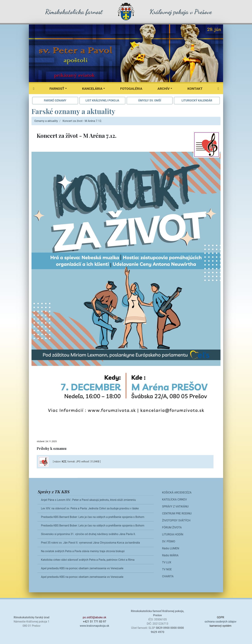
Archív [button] (164, 89)
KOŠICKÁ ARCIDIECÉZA (177, 493)
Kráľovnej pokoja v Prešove (181, 12)
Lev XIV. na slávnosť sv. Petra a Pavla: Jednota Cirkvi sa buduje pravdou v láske (90, 508)
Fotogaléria (131, 89)
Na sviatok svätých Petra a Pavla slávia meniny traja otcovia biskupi (83, 551)
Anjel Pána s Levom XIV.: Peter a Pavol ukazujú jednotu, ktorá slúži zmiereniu (88, 500)
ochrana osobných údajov (220, 622)
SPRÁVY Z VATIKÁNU (175, 506)
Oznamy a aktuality (46, 121)
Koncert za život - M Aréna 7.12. (82, 121)
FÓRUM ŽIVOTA (172, 527)
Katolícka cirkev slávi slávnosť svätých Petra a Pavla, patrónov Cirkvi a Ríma (88, 560)
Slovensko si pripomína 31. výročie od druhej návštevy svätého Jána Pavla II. (88, 534)
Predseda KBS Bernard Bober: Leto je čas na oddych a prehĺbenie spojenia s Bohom (93, 517)
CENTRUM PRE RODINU (177, 513)
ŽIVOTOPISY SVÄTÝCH (176, 520)
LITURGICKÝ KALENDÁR (197, 100)
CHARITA (168, 576)
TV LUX (167, 562)
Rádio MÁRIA (170, 555)
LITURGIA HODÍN (173, 534)
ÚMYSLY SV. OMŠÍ (150, 100)
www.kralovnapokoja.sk (94, 626)
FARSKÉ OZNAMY (55, 100)
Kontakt (195, 89)
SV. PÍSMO (169, 541)
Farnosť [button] (57, 89)
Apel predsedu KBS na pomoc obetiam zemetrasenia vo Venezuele (82, 568)
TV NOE (167, 569)
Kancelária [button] (92, 89)
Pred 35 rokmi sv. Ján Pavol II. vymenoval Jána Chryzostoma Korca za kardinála (90, 543)
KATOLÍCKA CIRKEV (174, 500)
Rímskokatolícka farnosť (74, 12)
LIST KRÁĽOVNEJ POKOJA (102, 100)
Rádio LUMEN (171, 548)
